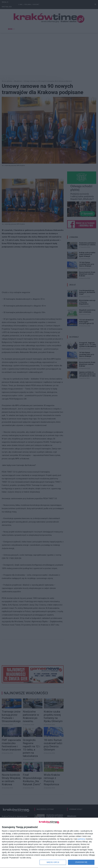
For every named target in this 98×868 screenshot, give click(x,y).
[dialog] (49, 843)
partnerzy (81, 839)
